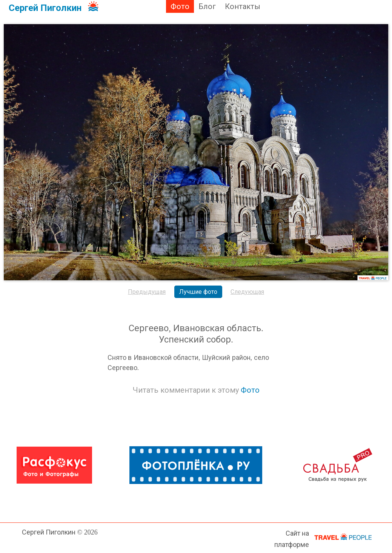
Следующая (247, 292)
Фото (180, 6)
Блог (207, 6)
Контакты (243, 6)
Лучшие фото (198, 292)
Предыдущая (147, 292)
